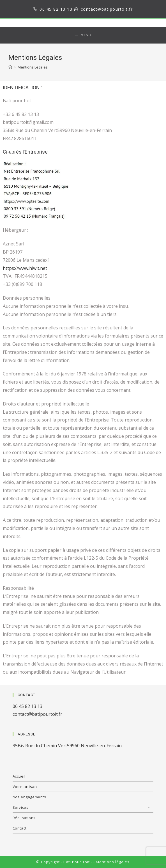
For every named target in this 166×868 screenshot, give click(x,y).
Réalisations (24, 818)
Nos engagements (29, 797)
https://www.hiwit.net (25, 268)
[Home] (10, 67)
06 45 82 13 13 (56, 9)
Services (83, 807)
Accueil (19, 776)
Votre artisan (25, 787)
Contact (20, 828)
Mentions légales (113, 862)
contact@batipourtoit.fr (107, 9)
